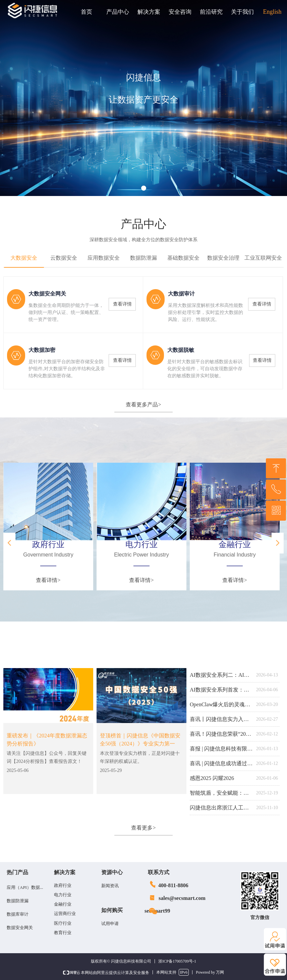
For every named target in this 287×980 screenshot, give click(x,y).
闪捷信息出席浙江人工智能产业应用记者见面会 (221, 808)
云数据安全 (64, 258)
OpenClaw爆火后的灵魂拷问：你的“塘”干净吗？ (221, 704)
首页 (87, 12)
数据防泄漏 (143, 258)
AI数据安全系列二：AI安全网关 (221, 675)
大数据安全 (24, 258)
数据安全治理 (223, 258)
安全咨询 (180, 12)
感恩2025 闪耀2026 (212, 778)
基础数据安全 (183, 258)
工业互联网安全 (263, 258)
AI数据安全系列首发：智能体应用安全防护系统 (221, 690)
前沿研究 (211, 12)
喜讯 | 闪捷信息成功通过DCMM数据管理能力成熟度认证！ (221, 763)
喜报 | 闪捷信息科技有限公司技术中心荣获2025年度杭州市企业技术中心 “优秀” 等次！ (221, 749)
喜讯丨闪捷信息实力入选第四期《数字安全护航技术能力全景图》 (221, 719)
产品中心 (118, 12)
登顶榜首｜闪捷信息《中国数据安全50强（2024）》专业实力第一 (140, 740)
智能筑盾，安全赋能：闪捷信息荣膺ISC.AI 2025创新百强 (221, 793)
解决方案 (149, 12)
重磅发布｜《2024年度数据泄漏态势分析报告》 (47, 740)
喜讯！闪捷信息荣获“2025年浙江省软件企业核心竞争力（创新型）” (221, 734)
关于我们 (242, 12)
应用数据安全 (104, 258)
